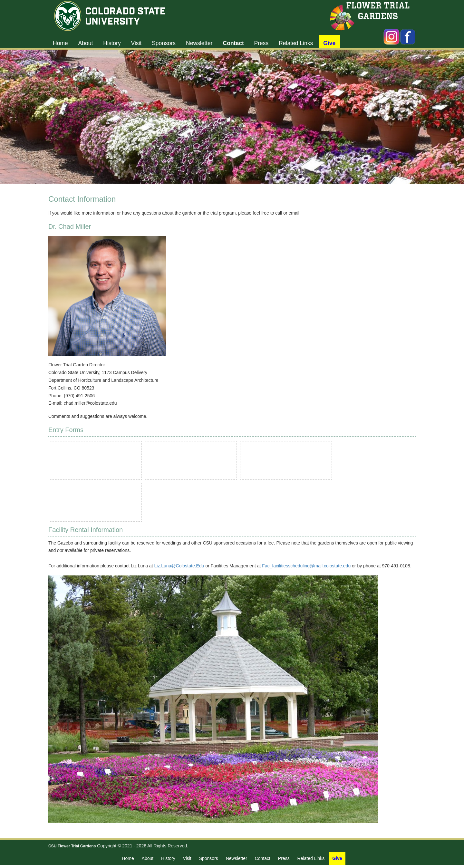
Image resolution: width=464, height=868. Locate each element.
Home (60, 43)
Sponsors (164, 43)
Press (261, 43)
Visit (136, 43)
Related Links (296, 43)
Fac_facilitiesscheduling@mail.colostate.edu (306, 566)
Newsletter (199, 43)
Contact (233, 43)
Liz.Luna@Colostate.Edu (179, 566)
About (86, 43)
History (112, 43)
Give (329, 43)
